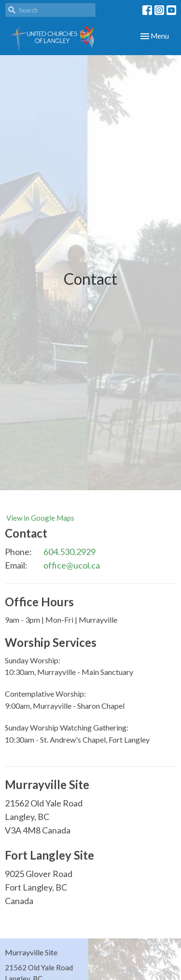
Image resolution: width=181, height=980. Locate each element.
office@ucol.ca (72, 565)
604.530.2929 (70, 552)
